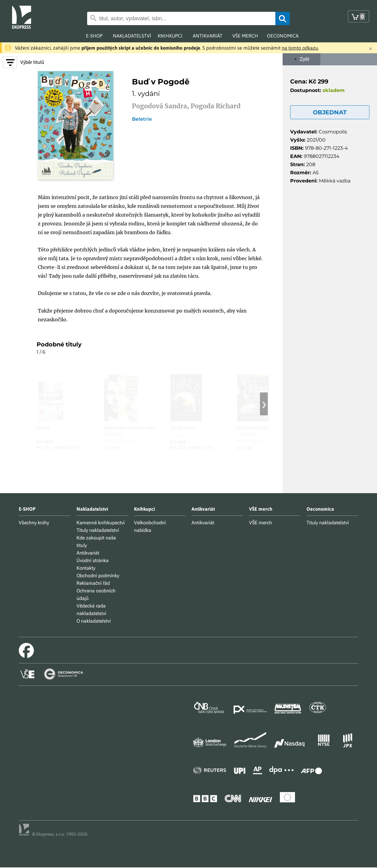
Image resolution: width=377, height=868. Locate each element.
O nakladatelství (94, 621)
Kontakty (86, 568)
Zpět (302, 59)
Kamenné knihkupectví (101, 523)
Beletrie (142, 119)
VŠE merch (261, 523)
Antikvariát (88, 553)
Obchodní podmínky (98, 576)
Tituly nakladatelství (98, 530)
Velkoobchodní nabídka (150, 526)
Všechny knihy (34, 523)
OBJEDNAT (330, 112)
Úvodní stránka (93, 560)
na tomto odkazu (300, 48)
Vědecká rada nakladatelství (91, 610)
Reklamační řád (93, 583)
